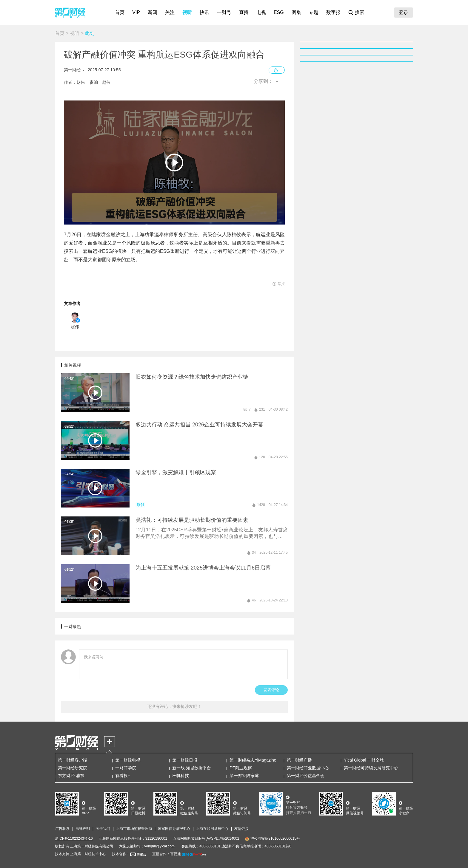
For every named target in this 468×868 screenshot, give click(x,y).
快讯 (204, 12)
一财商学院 (126, 768)
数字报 (333, 12)
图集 (296, 12)
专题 (314, 12)
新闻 (153, 12)
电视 (261, 12)
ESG (279, 12)
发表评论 (271, 690)
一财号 (224, 12)
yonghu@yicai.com (159, 846)
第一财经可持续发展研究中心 (371, 768)
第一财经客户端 (73, 760)
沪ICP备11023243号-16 (74, 838)
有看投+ (123, 776)
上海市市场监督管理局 (134, 829)
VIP (136, 12)
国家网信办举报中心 (174, 829)
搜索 (360, 12)
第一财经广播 (299, 760)
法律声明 (83, 829)
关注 (170, 12)
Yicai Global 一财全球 (364, 760)
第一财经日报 (185, 760)
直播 (244, 12)
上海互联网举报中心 (212, 829)
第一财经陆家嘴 (244, 776)
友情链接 (241, 829)
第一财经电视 (128, 760)
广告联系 (62, 829)
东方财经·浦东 (71, 776)
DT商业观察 (241, 768)
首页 (120, 12)
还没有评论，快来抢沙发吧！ (174, 706)
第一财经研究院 (73, 768)
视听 (187, 12)
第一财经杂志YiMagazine (253, 760)
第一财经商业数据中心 (308, 768)
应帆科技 (181, 776)
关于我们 (103, 829)
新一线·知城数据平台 (192, 768)
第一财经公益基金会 (306, 776)
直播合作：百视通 (167, 854)
